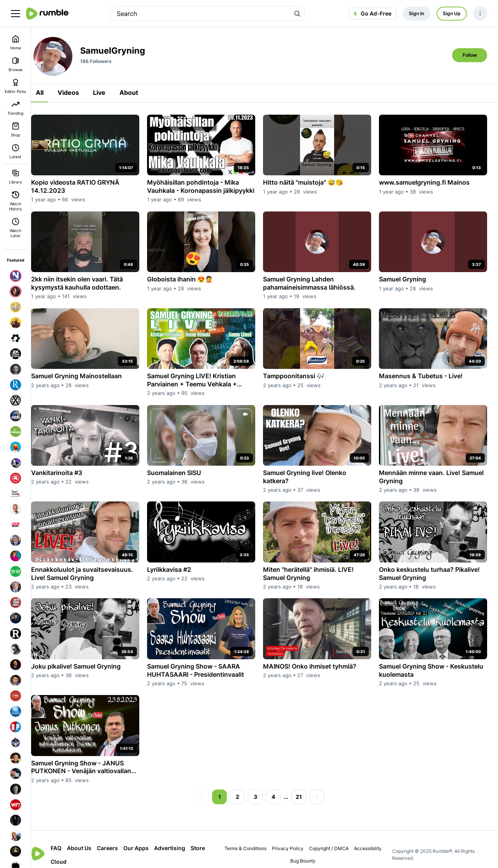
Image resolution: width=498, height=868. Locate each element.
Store (69, 851)
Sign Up (452, 13)
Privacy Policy (292, 838)
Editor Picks (15, 86)
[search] (200, 14)
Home (16, 43)
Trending (15, 108)
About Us (90, 837)
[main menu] (16, 14)
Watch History (16, 201)
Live (110, 93)
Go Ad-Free (371, 14)
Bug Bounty (308, 850)
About (140, 93)
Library (16, 177)
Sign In (416, 13)
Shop (16, 130)
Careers (118, 837)
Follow (470, 55)
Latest (15, 151)
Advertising (181, 837)
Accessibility (372, 838)
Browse (16, 64)
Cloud (89, 851)
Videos (79, 93)
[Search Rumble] (297, 14)
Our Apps (147, 837)
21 (304, 786)
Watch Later (16, 228)
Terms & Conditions (250, 838)
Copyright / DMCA (333, 838)
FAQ (67, 837)
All (51, 93)
